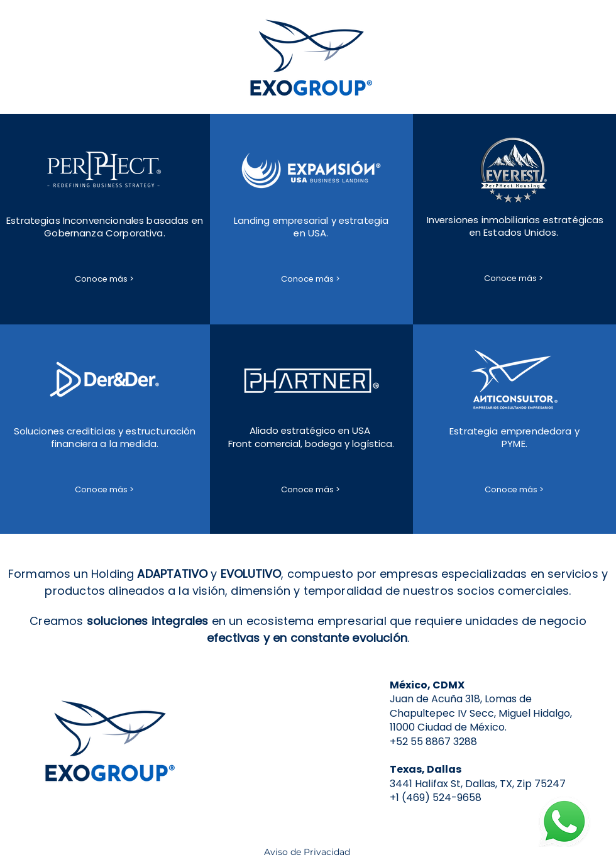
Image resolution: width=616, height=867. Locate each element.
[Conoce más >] (104, 279)
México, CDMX (427, 685)
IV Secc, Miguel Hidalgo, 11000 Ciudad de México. (481, 720)
